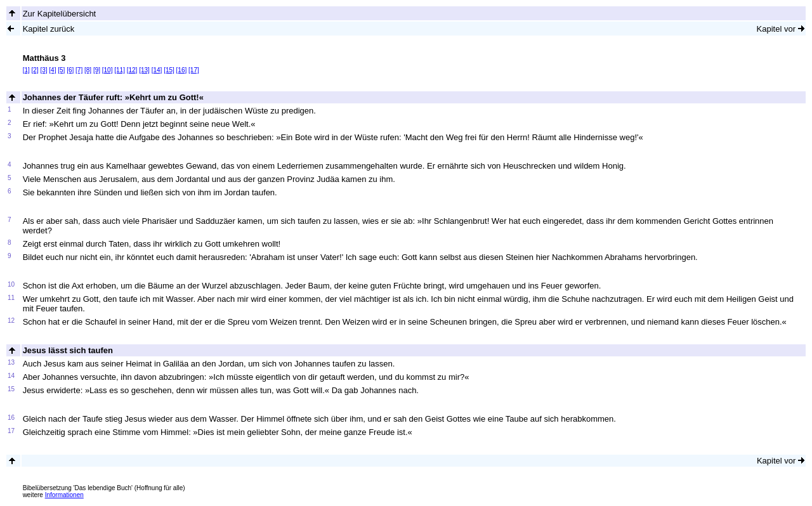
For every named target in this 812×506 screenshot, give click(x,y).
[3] (43, 70)
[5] (61, 70)
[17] (194, 70)
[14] (157, 70)
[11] (120, 70)
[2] (35, 70)
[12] (132, 70)
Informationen (64, 495)
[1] (26, 70)
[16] (182, 70)
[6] (70, 70)
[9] (97, 70)
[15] (169, 70)
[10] (108, 70)
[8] (88, 70)
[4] (52, 70)
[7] (79, 70)
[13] (144, 70)
